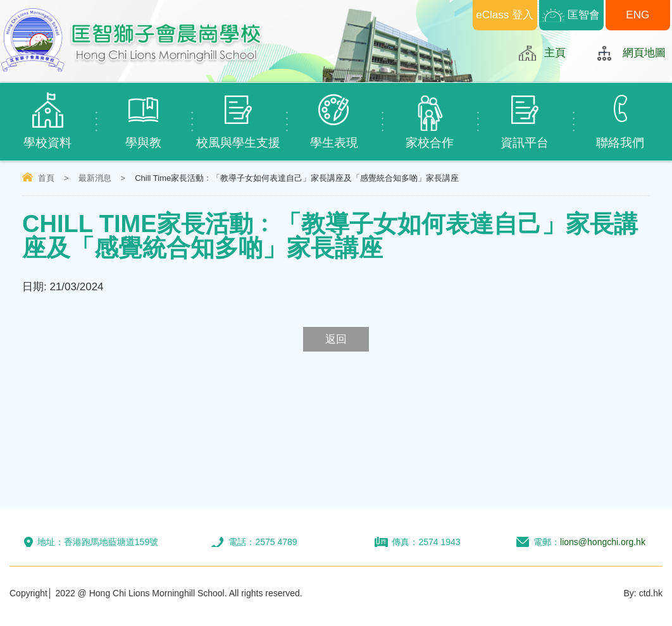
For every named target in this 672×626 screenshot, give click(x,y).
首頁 (46, 178)
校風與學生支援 (239, 116)
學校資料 (48, 116)
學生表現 (334, 116)
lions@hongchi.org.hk (603, 542)
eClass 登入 (505, 15)
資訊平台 (525, 116)
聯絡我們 (620, 116)
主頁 (555, 53)
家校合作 (429, 116)
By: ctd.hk (643, 593)
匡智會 (584, 15)
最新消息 (95, 178)
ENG (638, 15)
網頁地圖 (644, 53)
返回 (336, 339)
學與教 (143, 116)
